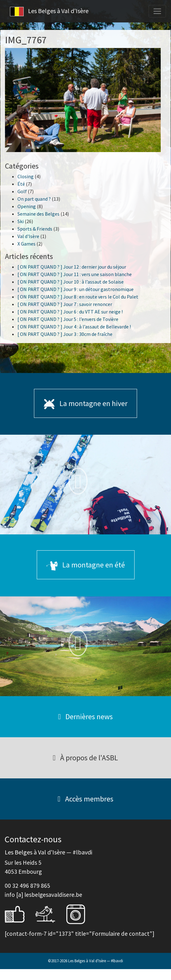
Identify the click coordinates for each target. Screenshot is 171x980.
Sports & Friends (35, 229)
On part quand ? (34, 199)
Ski (21, 221)
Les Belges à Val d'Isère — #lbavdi (96, 961)
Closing (26, 176)
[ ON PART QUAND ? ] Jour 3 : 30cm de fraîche (65, 334)
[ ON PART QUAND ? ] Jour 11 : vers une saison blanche (75, 274)
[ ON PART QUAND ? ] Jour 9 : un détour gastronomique (76, 289)
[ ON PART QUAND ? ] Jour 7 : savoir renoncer (65, 304)
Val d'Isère (28, 236)
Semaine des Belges (38, 214)
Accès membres (85, 799)
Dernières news (86, 717)
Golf (22, 191)
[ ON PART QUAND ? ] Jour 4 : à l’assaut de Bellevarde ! (74, 327)
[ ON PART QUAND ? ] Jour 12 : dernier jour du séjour (72, 267)
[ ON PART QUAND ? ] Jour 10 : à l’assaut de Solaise (71, 282)
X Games (26, 244)
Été (21, 184)
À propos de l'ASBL (86, 758)
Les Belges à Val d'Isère (49, 12)
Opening (27, 206)
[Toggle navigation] (157, 11)
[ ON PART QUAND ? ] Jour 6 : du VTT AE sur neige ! (70, 312)
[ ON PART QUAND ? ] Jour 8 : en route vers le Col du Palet (78, 297)
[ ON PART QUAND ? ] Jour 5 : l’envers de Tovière (68, 319)
